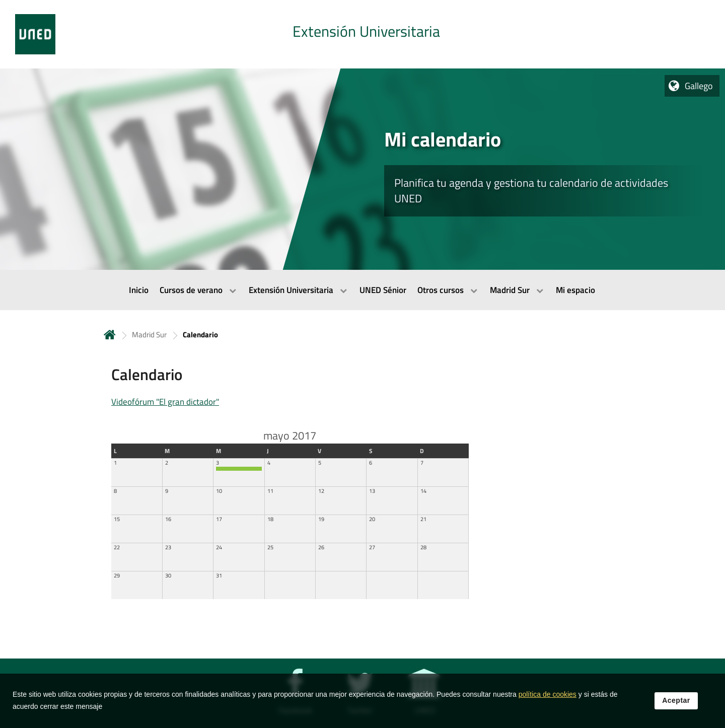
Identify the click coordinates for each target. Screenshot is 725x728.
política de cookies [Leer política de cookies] (548, 705)
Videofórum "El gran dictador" (165, 402)
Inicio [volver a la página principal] (110, 335)
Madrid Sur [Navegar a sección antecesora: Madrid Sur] (149, 335)
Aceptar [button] (676, 710)
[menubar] (362, 290)
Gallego (699, 86)
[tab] (362, 34)
